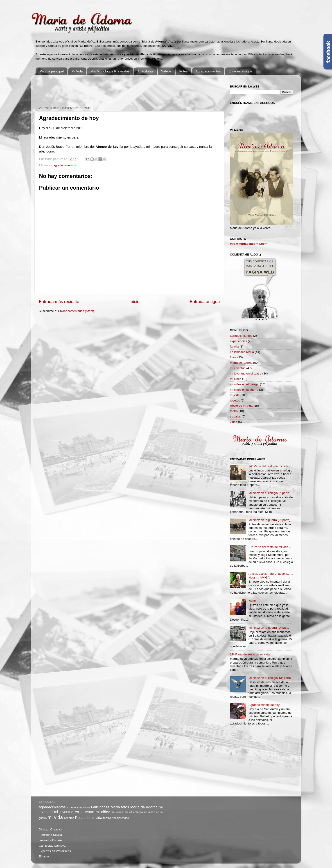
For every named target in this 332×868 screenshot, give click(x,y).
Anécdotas (145, 71)
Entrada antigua (205, 302)
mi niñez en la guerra (244, 390)
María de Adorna (241, 363)
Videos (166, 71)
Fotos (183, 71)
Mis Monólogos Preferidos (110, 71)
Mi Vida (77, 71)
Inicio (135, 302)
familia (234, 347)
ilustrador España (51, 840)
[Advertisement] (121, 88)
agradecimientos (64, 165)
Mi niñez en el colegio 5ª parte (269, 493)
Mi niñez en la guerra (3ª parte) (269, 520)
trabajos (235, 416)
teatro (234, 411)
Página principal (52, 71)
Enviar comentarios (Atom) (76, 311)
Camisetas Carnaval (53, 846)
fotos (233, 357)
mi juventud (238, 368)
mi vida (235, 395)
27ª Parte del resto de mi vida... (270, 547)
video (234, 422)
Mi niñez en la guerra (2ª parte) (269, 628)
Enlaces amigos (240, 71)
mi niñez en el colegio (245, 384)
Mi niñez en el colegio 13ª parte (270, 678)
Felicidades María (242, 352)
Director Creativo (50, 829)
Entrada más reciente (59, 302)
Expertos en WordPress (55, 851)
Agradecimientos (208, 71)
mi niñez (236, 379)
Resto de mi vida (241, 406)
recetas (235, 400)
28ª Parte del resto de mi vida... (251, 654)
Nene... (253, 601)
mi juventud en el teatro (246, 373)
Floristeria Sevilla (51, 835)
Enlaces (44, 856)
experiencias (239, 341)
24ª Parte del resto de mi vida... (270, 466)
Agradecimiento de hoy (264, 705)
